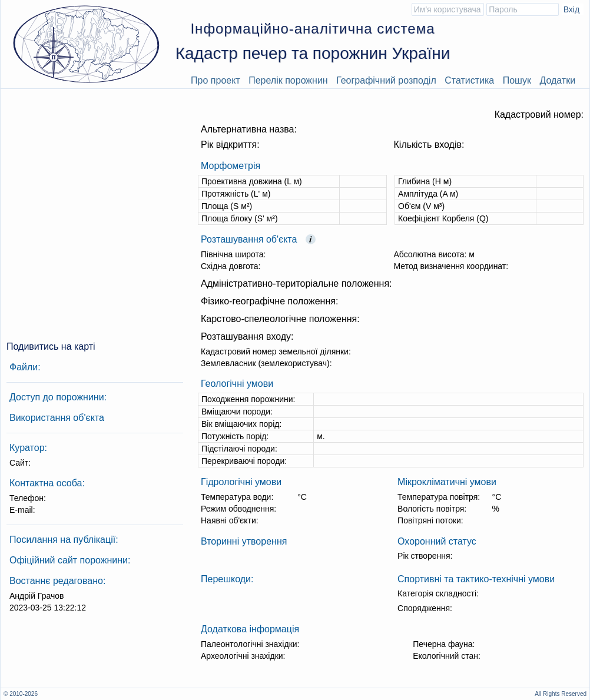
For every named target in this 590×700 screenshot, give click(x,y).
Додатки (557, 80)
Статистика (469, 80)
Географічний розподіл (386, 80)
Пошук (517, 80)
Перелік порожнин (288, 80)
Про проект (216, 80)
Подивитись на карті (51, 346)
